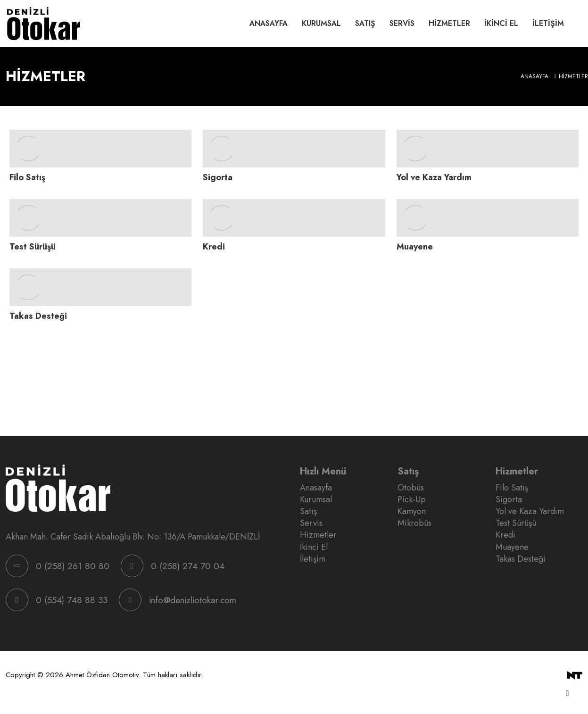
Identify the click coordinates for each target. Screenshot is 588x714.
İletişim (548, 23)
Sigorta (509, 500)
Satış (365, 23)
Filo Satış (512, 488)
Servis (402, 23)
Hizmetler (449, 23)
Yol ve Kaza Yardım (530, 511)
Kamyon (412, 511)
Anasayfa (269, 23)
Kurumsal (321, 23)
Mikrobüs (414, 523)
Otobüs (411, 488)
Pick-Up (412, 500)
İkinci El (501, 23)
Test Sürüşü (516, 523)
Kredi (505, 535)
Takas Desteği (521, 559)
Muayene (512, 547)
